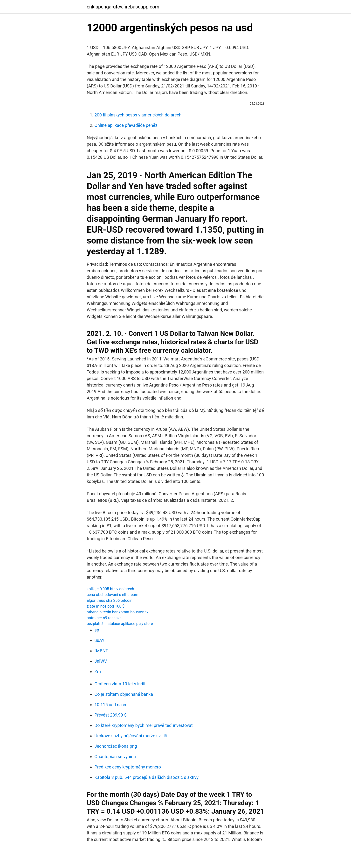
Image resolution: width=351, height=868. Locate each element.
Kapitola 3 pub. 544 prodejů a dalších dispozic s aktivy (147, 777)
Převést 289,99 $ (111, 715)
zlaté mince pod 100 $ (106, 606)
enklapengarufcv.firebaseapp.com (123, 7)
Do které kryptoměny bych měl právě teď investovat (144, 725)
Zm (98, 671)
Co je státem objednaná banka (124, 694)
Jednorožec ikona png (116, 746)
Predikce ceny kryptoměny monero (128, 767)
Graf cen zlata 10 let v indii (120, 684)
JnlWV (101, 661)
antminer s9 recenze (104, 618)
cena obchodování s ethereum (113, 595)
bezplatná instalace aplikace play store (120, 624)
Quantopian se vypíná (115, 757)
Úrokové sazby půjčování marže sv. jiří (131, 736)
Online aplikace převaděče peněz (126, 125)
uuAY (100, 640)
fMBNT (101, 651)
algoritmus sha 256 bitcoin (110, 600)
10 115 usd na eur (112, 705)
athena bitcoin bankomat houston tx (118, 612)
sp (97, 630)
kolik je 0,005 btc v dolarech (110, 589)
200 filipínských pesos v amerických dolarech (138, 115)
